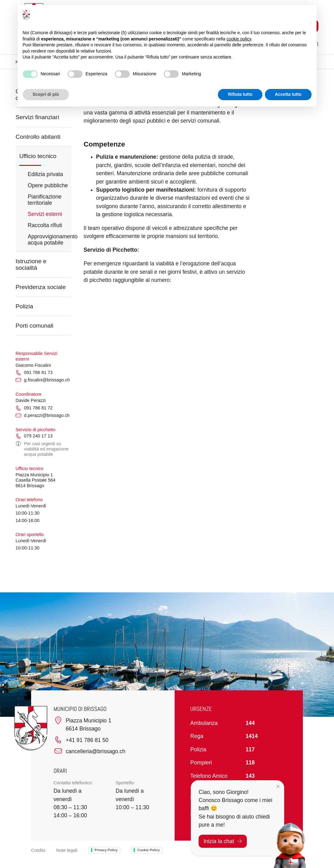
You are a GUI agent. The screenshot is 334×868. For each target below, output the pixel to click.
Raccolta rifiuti (45, 225)
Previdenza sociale (41, 287)
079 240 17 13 (34, 436)
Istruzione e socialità (31, 264)
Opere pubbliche (48, 185)
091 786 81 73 (34, 373)
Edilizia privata (45, 174)
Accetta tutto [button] (288, 94)
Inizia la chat (223, 841)
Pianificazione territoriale (45, 200)
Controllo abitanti (38, 137)
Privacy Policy (106, 850)
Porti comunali (35, 326)
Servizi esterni (45, 214)
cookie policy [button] (239, 39)
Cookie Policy (148, 850)
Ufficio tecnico (38, 156)
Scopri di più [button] (46, 94)
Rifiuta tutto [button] (240, 94)
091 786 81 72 (34, 408)
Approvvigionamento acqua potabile (49, 240)
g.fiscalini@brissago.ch (43, 380)
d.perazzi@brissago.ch (43, 416)
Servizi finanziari (37, 117)
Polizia (24, 306)
